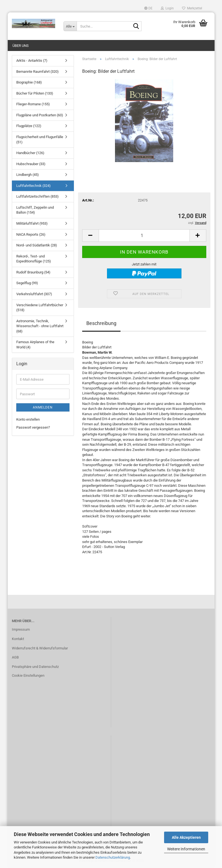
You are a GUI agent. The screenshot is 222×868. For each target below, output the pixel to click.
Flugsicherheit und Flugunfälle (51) (40, 139)
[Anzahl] (144, 236)
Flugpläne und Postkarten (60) (40, 115)
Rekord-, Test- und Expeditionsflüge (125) (34, 259)
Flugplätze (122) (29, 126)
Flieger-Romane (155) (33, 104)
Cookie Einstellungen (28, 675)
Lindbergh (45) (28, 175)
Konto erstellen (28, 419)
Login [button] (167, 8)
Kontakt (18, 639)
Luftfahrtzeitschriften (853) (38, 196)
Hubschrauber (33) (31, 164)
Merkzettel (192, 8)
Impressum (21, 629)
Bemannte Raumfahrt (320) (38, 72)
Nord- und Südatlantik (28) (37, 245)
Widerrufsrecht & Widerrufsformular (40, 648)
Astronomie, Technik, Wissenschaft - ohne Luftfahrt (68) (40, 326)
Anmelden (43, 407)
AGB (15, 657)
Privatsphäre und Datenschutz (35, 667)
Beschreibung (101, 323)
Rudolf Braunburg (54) (33, 272)
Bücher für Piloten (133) (35, 93)
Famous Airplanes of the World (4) (35, 345)
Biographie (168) (29, 82)
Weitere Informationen (186, 849)
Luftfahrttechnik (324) (34, 186)
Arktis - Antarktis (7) (32, 61)
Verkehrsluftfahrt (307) (34, 294)
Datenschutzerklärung (113, 857)
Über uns (21, 46)
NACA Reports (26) (31, 234)
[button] (148, 8)
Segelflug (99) (27, 283)
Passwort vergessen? (33, 427)
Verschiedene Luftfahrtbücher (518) (40, 308)
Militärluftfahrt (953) (32, 223)
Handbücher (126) (30, 153)
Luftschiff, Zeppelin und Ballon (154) (35, 210)
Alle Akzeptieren (186, 837)
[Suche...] (70, 26)
